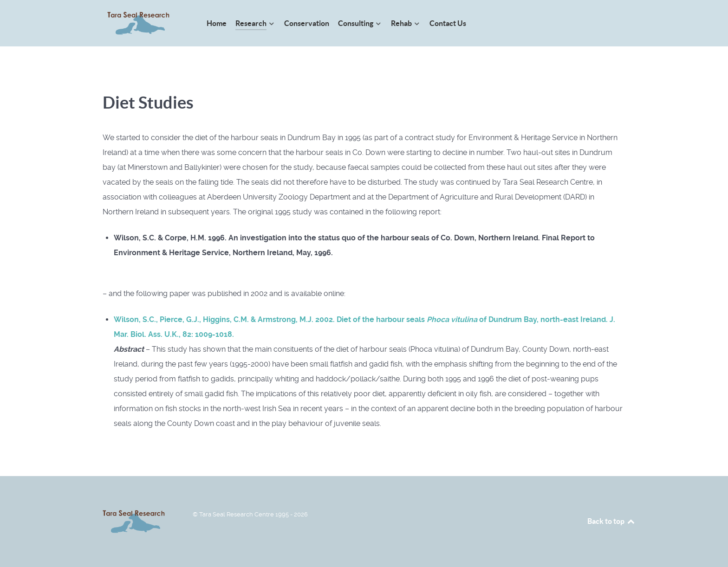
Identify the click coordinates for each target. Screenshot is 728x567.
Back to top (611, 521)
